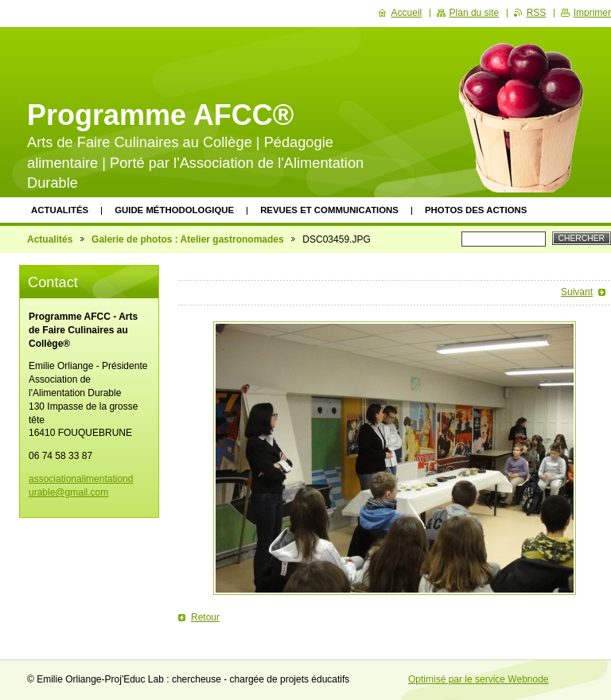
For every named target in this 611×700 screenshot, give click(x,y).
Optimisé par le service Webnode (479, 679)
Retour (205, 617)
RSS (537, 13)
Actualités (60, 210)
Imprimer (592, 13)
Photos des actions (476, 210)
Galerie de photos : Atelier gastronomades (188, 239)
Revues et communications (329, 210)
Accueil (407, 13)
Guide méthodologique (174, 210)
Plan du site (475, 13)
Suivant (577, 292)
